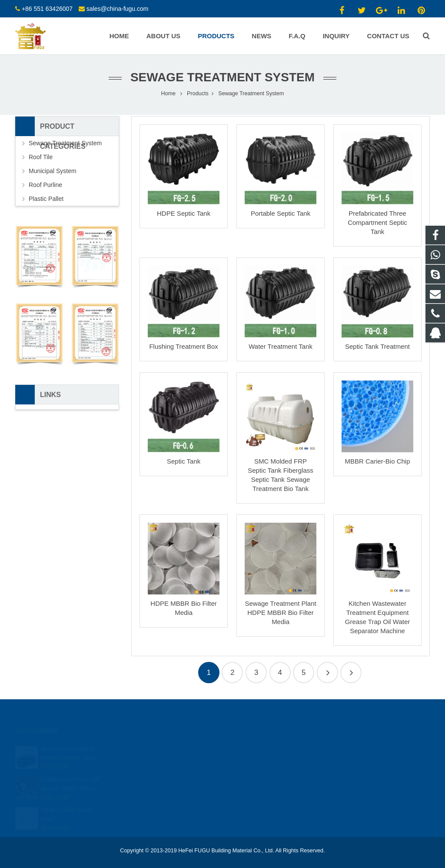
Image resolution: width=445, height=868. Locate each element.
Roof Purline (45, 185)
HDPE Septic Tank (184, 213)
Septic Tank (184, 461)
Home (169, 93)
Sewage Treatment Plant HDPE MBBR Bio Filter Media (280, 613)
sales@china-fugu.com (118, 9)
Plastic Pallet (46, 199)
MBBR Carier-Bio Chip (377, 461)
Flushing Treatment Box (183, 346)
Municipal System (53, 171)
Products (198, 93)
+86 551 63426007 (47, 9)
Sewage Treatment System (222, 77)
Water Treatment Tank (281, 346)
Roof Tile (41, 157)
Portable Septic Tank (281, 213)
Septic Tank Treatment (377, 346)
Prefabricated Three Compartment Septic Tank (377, 222)
